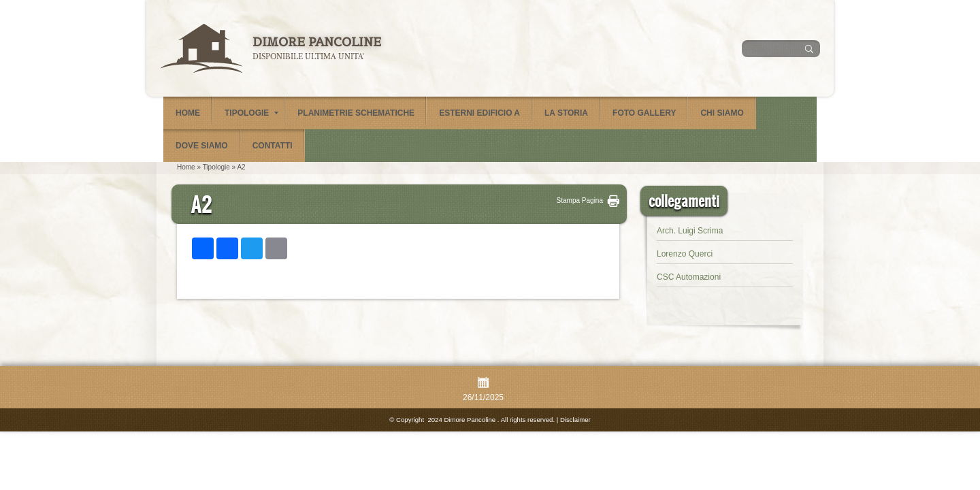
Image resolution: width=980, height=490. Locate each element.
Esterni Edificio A (479, 113)
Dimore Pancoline (317, 42)
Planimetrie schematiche (356, 113)
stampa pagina (580, 200)
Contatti (273, 146)
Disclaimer (575, 420)
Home (188, 113)
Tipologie (251, 113)
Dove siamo (202, 146)
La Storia (566, 113)
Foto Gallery (644, 113)
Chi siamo (722, 113)
